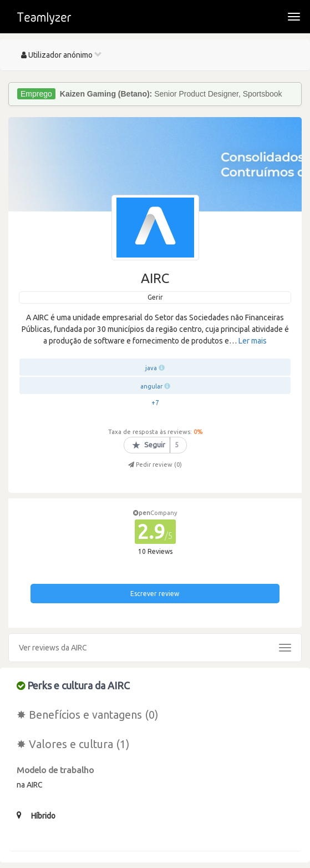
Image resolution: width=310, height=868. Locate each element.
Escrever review (155, 594)
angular (151, 386)
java (151, 368)
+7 (155, 403)
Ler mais (253, 341)
